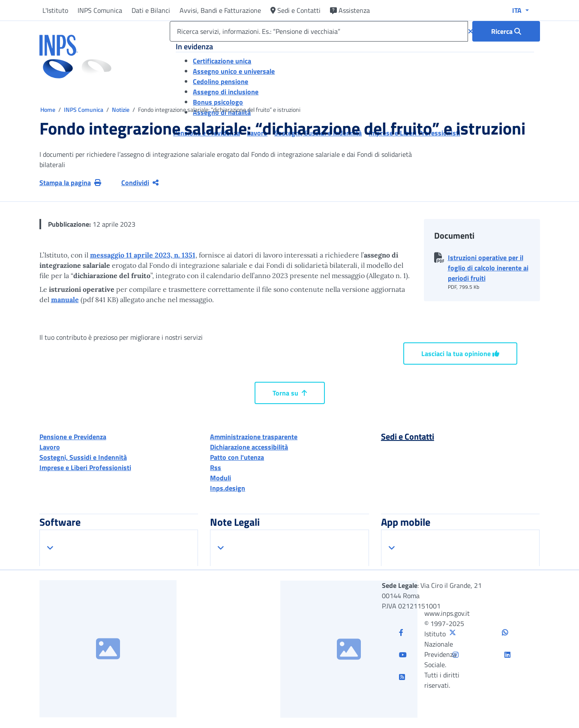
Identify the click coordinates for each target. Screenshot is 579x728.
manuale (65, 300)
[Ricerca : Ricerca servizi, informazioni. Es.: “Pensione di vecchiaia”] (506, 31)
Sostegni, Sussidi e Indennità (83, 457)
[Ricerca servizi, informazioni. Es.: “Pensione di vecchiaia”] (319, 31)
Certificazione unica (222, 61)
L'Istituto (55, 10)
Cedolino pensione (220, 81)
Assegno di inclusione (226, 92)
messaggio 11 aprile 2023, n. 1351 (143, 255)
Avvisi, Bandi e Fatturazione (220, 10)
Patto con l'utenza (237, 457)
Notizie (121, 109)
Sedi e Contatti (295, 10)
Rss (216, 467)
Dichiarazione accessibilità (249, 447)
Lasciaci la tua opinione (460, 354)
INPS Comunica (100, 10)
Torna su (290, 393)
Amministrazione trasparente (254, 437)
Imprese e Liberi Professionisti (85, 467)
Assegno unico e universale (234, 71)
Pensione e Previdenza (73, 437)
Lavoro (50, 447)
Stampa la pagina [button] (70, 183)
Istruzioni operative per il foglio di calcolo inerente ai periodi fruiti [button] (488, 268)
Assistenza (350, 10)
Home (48, 109)
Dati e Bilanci (151, 10)
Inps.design (228, 488)
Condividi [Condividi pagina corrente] (140, 183)
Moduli (220, 478)
